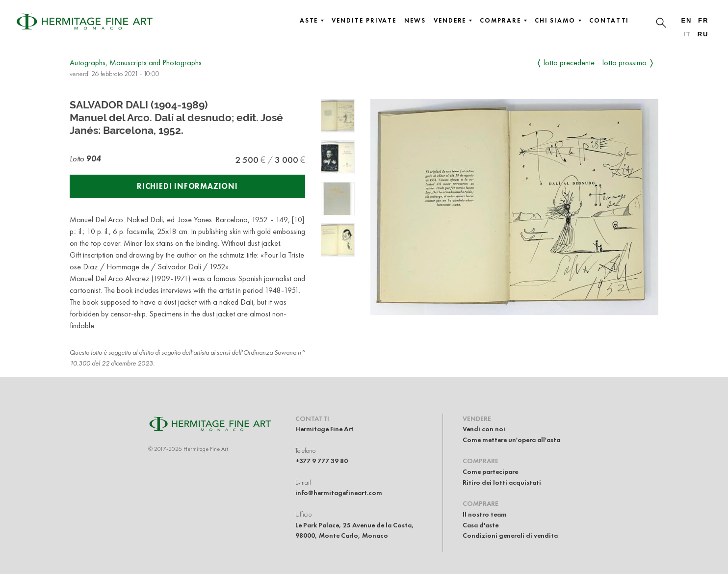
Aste (312, 21)
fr (703, 20)
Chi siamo (558, 21)
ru (703, 34)
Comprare (503, 21)
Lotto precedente (569, 63)
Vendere (453, 21)
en (686, 20)
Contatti (609, 21)
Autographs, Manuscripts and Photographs (136, 63)
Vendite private (364, 21)
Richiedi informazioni (187, 186)
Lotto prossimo (624, 63)
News (415, 21)
